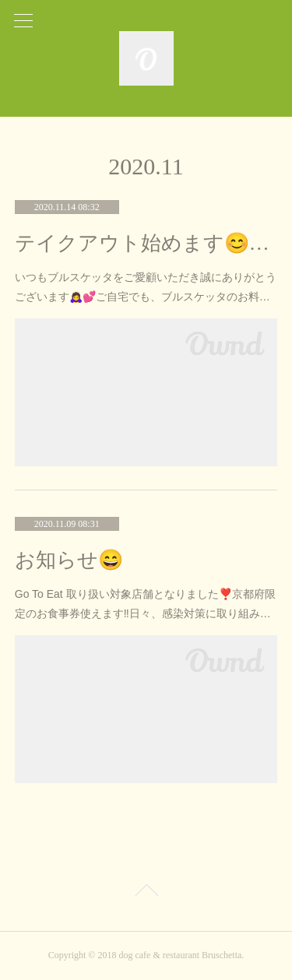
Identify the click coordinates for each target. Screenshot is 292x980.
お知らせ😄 (69, 560)
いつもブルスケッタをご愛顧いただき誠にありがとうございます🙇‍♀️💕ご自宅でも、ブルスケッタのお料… (146, 287)
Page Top (146, 893)
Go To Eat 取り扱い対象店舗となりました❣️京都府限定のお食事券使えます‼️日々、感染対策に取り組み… (145, 604)
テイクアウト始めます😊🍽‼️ (146, 243)
